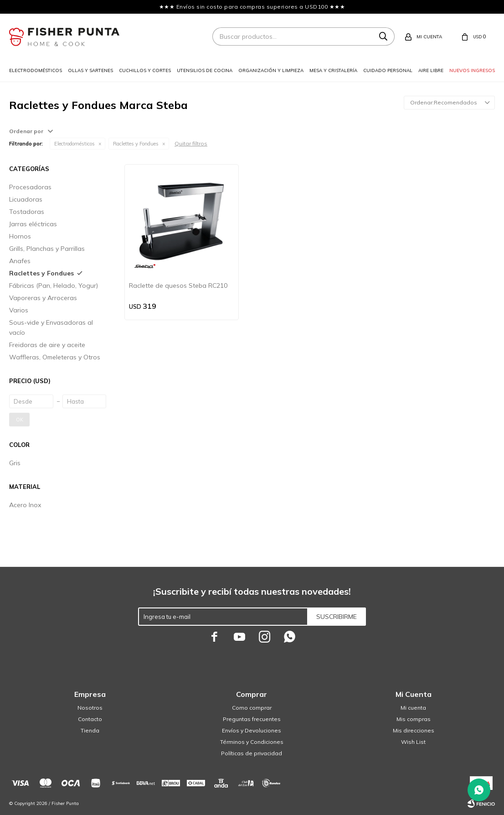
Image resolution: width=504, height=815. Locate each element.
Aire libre (431, 70)
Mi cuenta (413, 708)
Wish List (413, 742)
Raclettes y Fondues (136, 144)
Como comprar (252, 708)
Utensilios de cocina (205, 70)
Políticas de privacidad (252, 753)
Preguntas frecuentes (252, 719)
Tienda (90, 730)
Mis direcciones (414, 730)
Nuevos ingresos (472, 70)
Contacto (90, 719)
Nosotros (90, 708)
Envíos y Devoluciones (252, 730)
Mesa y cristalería (333, 70)
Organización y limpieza (271, 70)
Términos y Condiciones (252, 742)
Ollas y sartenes (90, 70)
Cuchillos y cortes (145, 70)
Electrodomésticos (36, 70)
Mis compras (414, 719)
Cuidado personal (388, 70)
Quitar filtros (191, 143)
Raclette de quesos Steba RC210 (178, 286)
